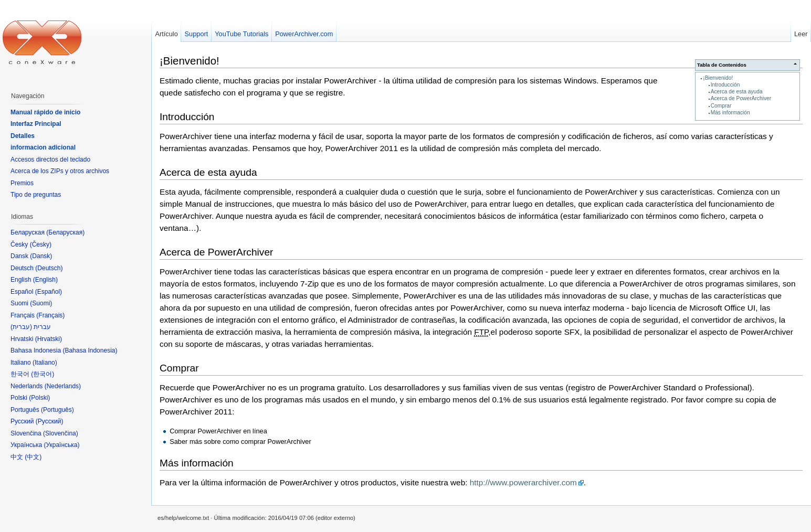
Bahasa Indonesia (90, 350)
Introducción (725, 85)
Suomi (41, 303)
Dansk (41, 256)
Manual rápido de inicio (45, 112)
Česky (41, 244)
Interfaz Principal (36, 124)
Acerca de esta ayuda (737, 92)
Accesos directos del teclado (50, 159)
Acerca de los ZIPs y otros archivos (60, 171)
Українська (61, 445)
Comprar (721, 106)
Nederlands (63, 386)
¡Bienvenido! (718, 78)
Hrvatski (49, 339)
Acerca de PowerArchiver (741, 98)
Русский (50, 421)
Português (57, 410)
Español (49, 292)
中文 (33, 457)
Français (50, 315)
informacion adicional (43, 147)
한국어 (43, 374)
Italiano (45, 363)
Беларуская (65, 232)
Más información (730, 113)
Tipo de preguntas (36, 195)
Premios (22, 183)
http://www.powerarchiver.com (523, 482)
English (45, 280)
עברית (21, 327)
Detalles (23, 136)
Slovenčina (61, 433)
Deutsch (49, 268)
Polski (39, 398)
